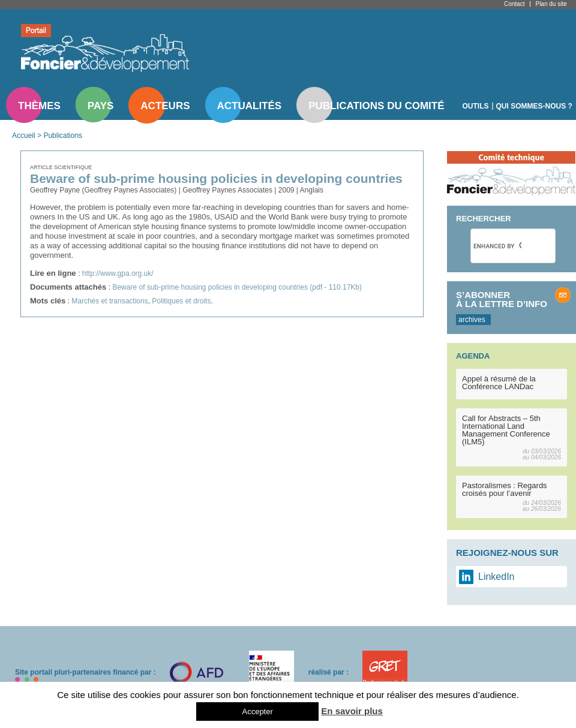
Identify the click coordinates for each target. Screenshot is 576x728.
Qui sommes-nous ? (534, 106)
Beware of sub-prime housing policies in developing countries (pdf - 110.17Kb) (237, 287)
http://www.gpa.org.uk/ (118, 273)
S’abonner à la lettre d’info (502, 299)
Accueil (24, 136)
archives (472, 320)
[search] (497, 246)
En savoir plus (352, 711)
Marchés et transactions (109, 301)
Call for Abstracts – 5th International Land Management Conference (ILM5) (506, 430)
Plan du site (551, 4)
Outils (476, 106)
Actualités (250, 106)
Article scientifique (61, 167)
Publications (63, 136)
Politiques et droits (181, 301)
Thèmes (39, 106)
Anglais (312, 190)
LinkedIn (496, 577)
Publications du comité (376, 106)
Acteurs (165, 106)
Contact (514, 4)
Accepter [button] (257, 712)
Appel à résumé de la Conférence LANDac (499, 383)
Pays (100, 106)
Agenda (473, 356)
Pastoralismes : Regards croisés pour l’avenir (505, 489)
